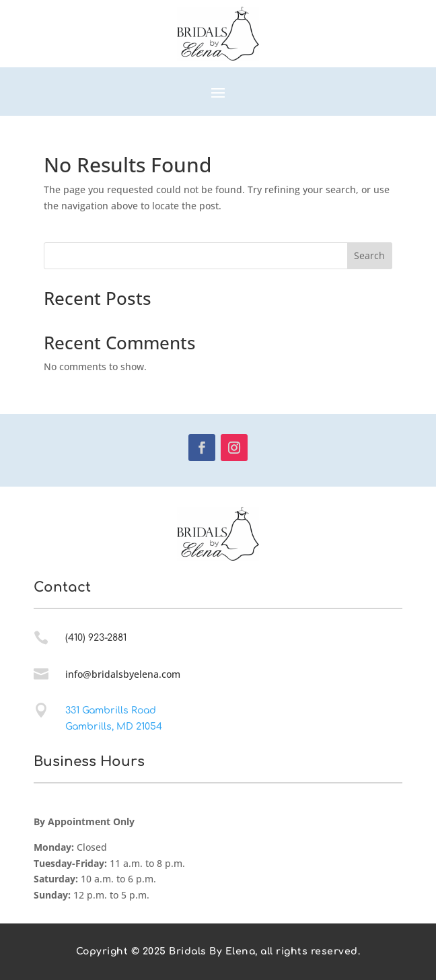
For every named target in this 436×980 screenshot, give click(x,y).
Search (369, 255)
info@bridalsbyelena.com (123, 674)
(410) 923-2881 (96, 638)
